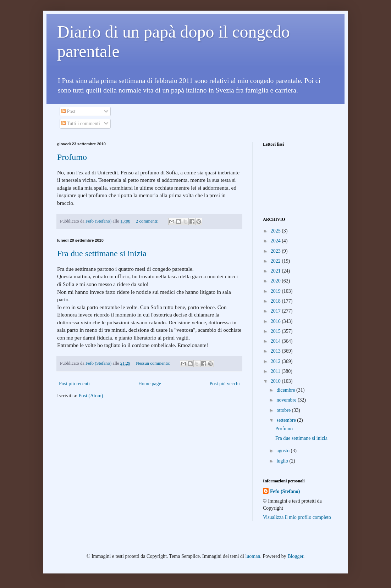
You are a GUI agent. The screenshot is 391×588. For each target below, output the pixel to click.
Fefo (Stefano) (285, 491)
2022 (276, 261)
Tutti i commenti (81, 124)
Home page (150, 384)
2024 (276, 241)
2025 (276, 231)
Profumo (72, 157)
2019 (276, 291)
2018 (276, 301)
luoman (253, 556)
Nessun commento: (154, 363)
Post (68, 111)
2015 (276, 331)
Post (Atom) (91, 396)
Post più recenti (74, 384)
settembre (287, 420)
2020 (276, 281)
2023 (276, 251)
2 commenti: (148, 221)
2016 (276, 321)
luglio (283, 461)
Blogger (295, 556)
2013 (276, 351)
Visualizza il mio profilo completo (297, 517)
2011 (276, 371)
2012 (276, 361)
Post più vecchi (225, 384)
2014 (276, 341)
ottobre (284, 410)
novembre (287, 400)
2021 (276, 271)
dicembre (286, 390)
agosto (283, 451)
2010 (276, 381)
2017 (276, 311)
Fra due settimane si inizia (102, 253)
